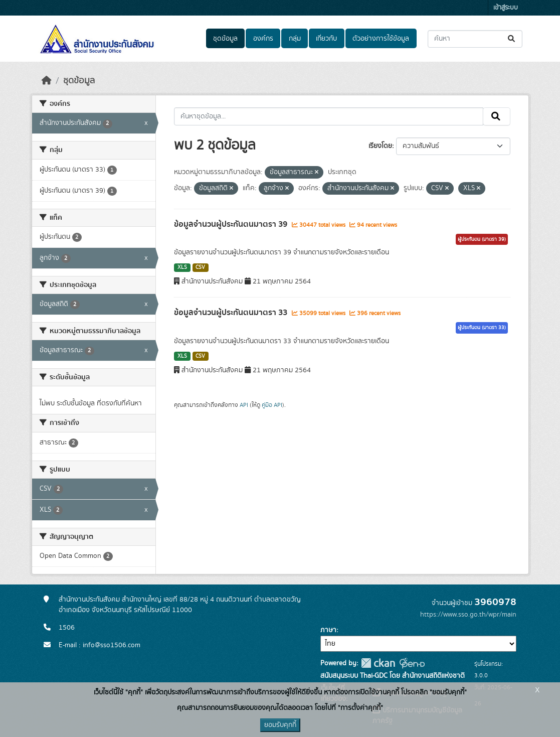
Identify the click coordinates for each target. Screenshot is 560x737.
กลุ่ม (295, 39)
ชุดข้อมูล (225, 39)
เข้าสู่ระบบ (506, 8)
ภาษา (328, 630)
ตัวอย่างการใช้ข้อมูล (381, 39)
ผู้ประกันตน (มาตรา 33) (482, 328)
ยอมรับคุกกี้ (280, 725)
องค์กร (263, 39)
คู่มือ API (272, 405)
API (244, 405)
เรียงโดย (380, 146)
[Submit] (512, 39)
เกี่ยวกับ (326, 39)
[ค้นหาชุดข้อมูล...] (475, 39)
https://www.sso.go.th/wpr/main (468, 615)
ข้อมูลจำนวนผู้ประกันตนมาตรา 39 (232, 224)
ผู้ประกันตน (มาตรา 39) (482, 239)
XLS (182, 267)
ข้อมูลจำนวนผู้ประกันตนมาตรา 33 (232, 313)
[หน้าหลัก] (47, 81)
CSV (200, 267)
